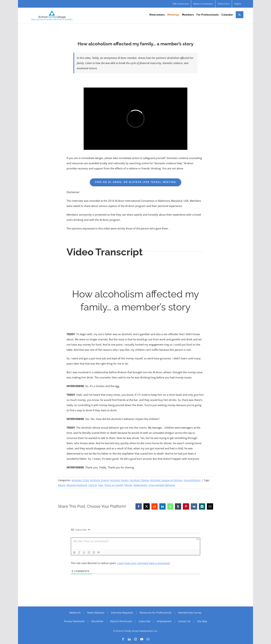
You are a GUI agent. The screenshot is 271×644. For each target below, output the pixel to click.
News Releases (96, 613)
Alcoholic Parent (119, 480)
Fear (101, 485)
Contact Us (184, 621)
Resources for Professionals (156, 613)
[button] (240, 15)
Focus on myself (114, 485)
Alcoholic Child (80, 480)
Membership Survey (190, 613)
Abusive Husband (77, 485)
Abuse (62, 485)
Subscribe (145, 621)
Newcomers (140, 485)
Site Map (202, 621)
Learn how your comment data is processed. (144, 563)
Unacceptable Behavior (162, 485)
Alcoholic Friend (99, 480)
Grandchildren (192, 480)
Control (93, 485)
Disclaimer (97, 621)
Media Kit (75, 613)
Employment (164, 621)
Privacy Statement (74, 621)
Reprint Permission (121, 621)
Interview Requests (122, 613)
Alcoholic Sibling (139, 480)
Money (128, 485)
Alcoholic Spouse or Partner (166, 480)
